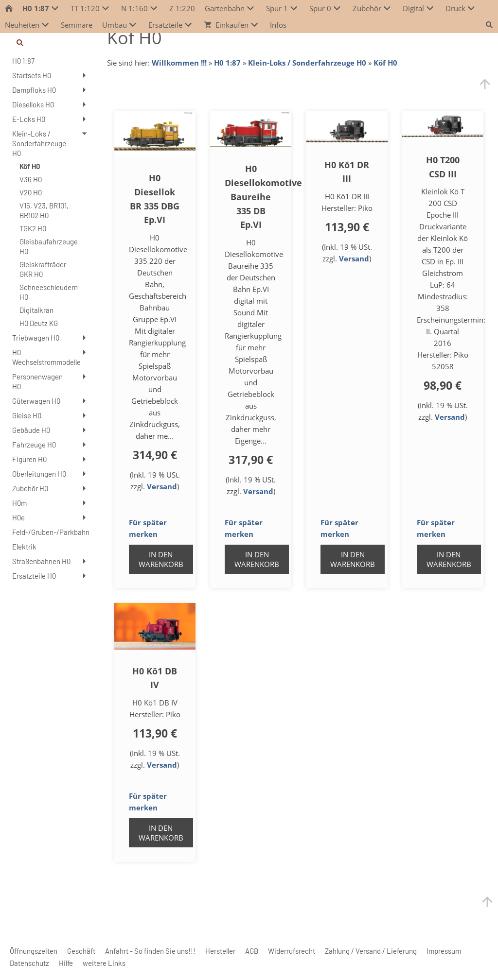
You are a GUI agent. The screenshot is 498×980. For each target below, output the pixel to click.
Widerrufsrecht (292, 951)
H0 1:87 (227, 63)
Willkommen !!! (179, 63)
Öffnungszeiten (34, 951)
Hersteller (220, 951)
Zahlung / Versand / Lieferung (371, 951)
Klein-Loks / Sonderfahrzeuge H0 (307, 63)
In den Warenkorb (161, 559)
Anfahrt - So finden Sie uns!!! (150, 951)
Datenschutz (29, 963)
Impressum (444, 951)
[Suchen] (50, 43)
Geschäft (81, 951)
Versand (162, 486)
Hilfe (66, 963)
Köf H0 (385, 63)
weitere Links (104, 963)
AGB (252, 951)
